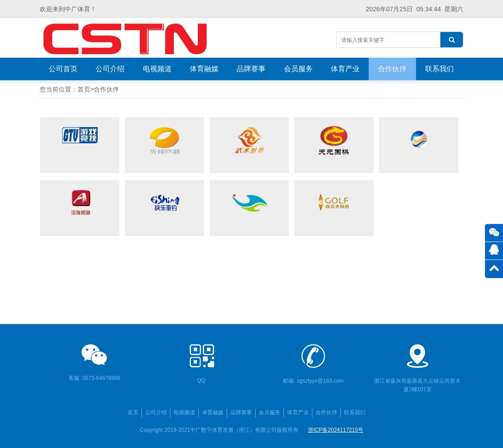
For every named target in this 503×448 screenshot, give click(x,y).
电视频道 (157, 69)
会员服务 (298, 69)
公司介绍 (110, 69)
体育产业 (345, 69)
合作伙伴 (392, 69)
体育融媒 (204, 69)
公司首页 (63, 69)
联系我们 (439, 69)
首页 (84, 89)
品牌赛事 (251, 69)
